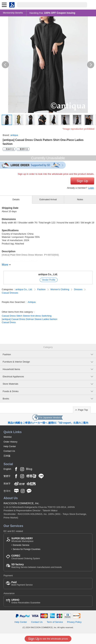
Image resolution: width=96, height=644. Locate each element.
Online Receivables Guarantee (26, 601)
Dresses (79, 289)
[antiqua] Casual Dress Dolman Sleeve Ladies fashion (29, 319)
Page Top (83, 410)
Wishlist (8, 437)
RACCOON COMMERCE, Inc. (22, 503)
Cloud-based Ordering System (26, 557)
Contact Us (9, 451)
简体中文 (10, 149)
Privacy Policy (74, 622)
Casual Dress (9, 322)
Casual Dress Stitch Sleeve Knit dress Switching (27, 316)
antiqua (14, 135)
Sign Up (82, 181)
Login (91, 188)
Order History (10, 442)
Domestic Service (21, 545)
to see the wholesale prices (48, 639)
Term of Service (55, 622)
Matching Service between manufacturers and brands (36, 566)
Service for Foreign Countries (27, 549)
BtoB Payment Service (22, 584)
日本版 (7, 456)
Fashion (42, 289)
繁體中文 (24, 149)
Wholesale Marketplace (22, 540)
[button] (5, 65)
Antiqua (32, 302)
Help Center (10, 446)
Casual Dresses (10, 293)
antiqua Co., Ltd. (48, 274)
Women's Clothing (60, 289)
